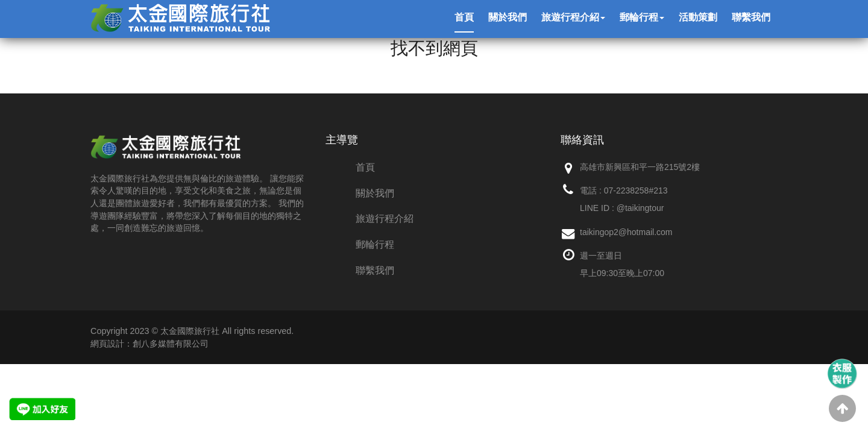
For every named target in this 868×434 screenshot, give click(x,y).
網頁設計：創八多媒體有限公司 (149, 344)
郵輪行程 (375, 244)
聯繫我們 (375, 270)
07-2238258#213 (636, 190)
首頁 (365, 167)
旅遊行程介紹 (385, 219)
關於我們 (375, 193)
